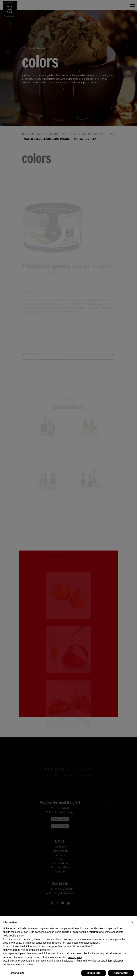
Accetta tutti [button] (121, 973)
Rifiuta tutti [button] (94, 973)
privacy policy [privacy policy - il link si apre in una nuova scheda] (75, 957)
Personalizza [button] (16, 973)
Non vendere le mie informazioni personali (27, 950)
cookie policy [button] (16, 936)
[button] (132, 922)
